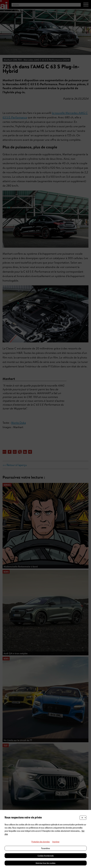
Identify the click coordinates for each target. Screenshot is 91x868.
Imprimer (56, 842)
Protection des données (41, 842)
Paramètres (46, 848)
